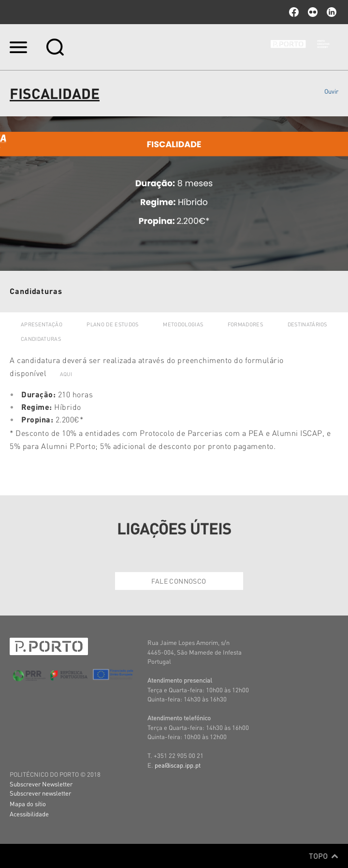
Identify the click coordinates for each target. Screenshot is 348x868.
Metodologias (183, 324)
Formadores (245, 324)
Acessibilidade (29, 814)
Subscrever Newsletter (41, 784)
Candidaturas (41, 339)
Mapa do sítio (28, 804)
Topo (324, 856)
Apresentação (42, 324)
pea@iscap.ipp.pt (178, 765)
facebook (294, 12)
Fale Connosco (179, 581)
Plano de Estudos (112, 324)
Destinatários (307, 324)
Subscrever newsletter (40, 793)
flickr (313, 12)
